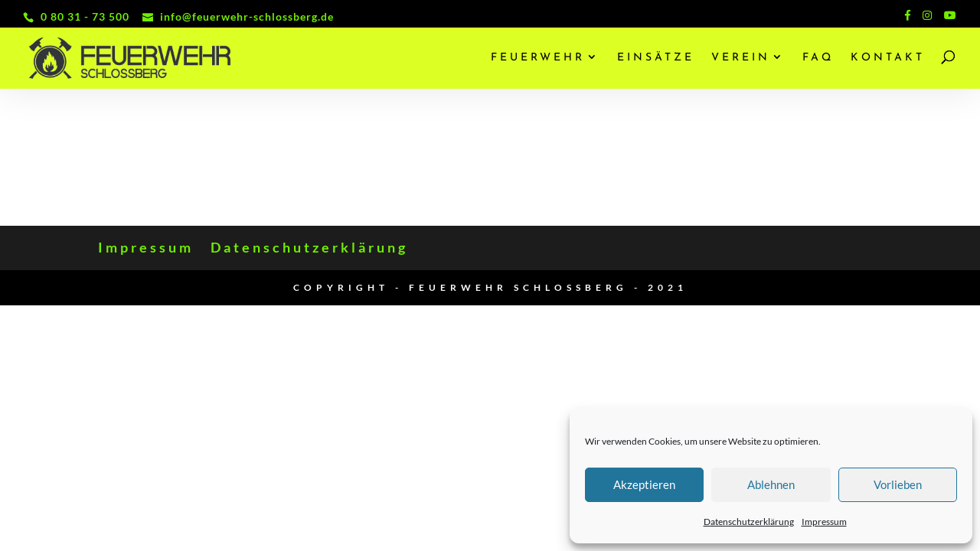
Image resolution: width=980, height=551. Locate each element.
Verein (741, 58)
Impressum (824, 522)
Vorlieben (898, 484)
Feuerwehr (538, 58)
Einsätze (656, 58)
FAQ (818, 58)
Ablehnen (771, 484)
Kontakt (888, 58)
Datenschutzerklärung (749, 522)
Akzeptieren (644, 484)
